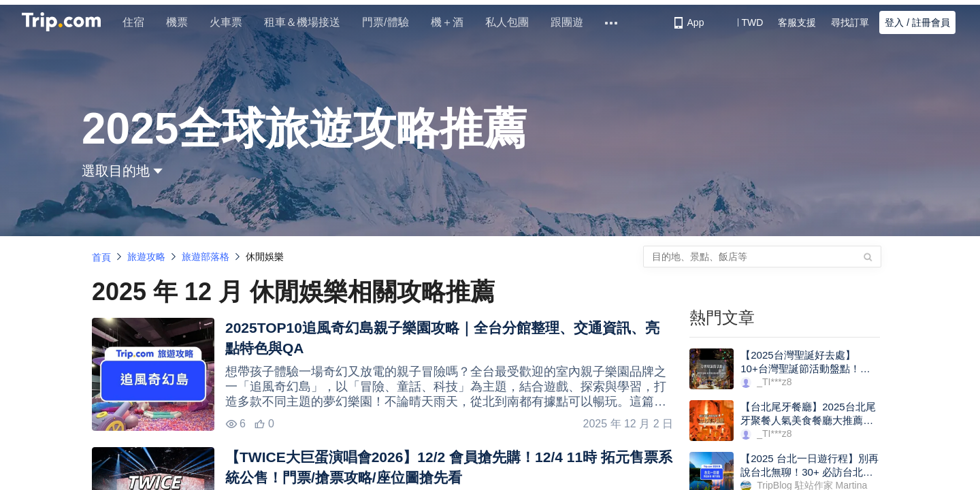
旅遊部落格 (206, 257)
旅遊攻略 (146, 257)
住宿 (139, 22)
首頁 (101, 257)
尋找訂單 (850, 22)
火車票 (231, 22)
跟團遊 (572, 22)
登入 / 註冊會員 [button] (917, 22)
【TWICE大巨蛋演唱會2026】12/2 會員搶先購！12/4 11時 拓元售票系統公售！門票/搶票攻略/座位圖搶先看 (449, 467)
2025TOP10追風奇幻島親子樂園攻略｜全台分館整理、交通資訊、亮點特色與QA (442, 338)
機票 (182, 22)
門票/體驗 (391, 22)
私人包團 (512, 22)
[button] (742, 22)
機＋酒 (452, 22)
